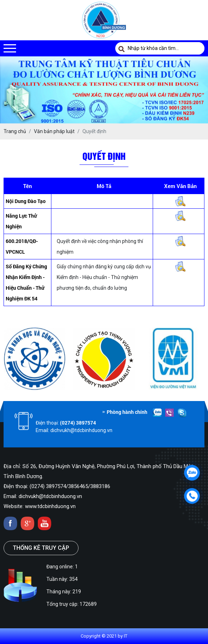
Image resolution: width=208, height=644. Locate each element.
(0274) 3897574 (78, 423)
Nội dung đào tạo (26, 201)
